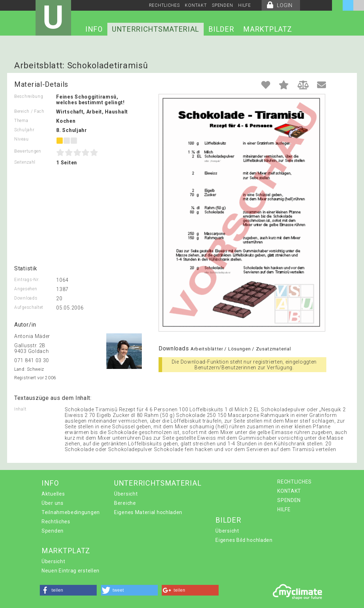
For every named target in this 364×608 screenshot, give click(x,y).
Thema (21, 121)
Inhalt (20, 409)
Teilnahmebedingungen (71, 512)
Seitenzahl (25, 162)
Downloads (26, 298)
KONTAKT (196, 5)
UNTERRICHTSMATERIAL (156, 29)
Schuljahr (24, 130)
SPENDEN (222, 5)
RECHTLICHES (164, 5)
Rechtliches (56, 522)
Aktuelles (53, 494)
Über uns (53, 503)
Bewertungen (28, 151)
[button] (68, 590)
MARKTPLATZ (267, 29)
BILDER (221, 29)
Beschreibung (29, 96)
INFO (94, 29)
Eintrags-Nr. (27, 280)
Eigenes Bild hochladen (244, 540)
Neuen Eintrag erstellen (71, 571)
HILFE (245, 5)
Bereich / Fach (29, 111)
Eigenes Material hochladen (148, 512)
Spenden (53, 531)
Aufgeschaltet (29, 307)
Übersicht (126, 494)
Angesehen (26, 289)
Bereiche (125, 503)
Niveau (21, 139)
